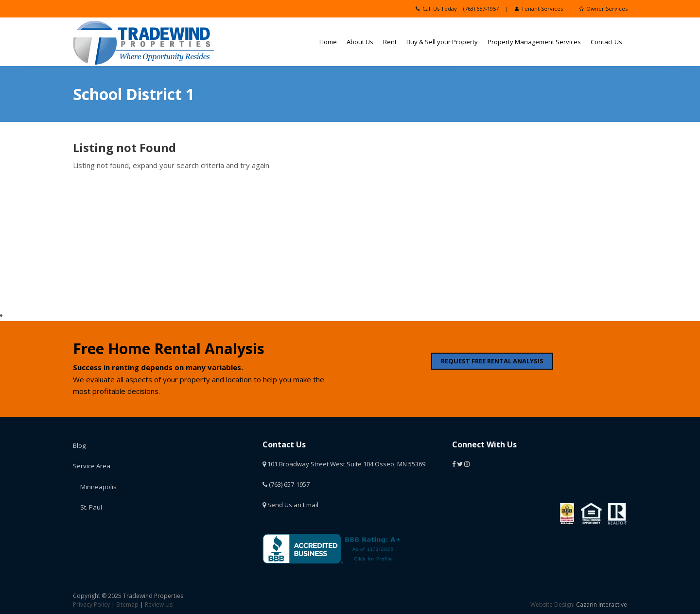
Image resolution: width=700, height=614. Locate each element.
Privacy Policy (91, 605)
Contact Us (606, 42)
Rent (390, 42)
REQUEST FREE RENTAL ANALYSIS (492, 361)
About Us (360, 42)
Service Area (92, 466)
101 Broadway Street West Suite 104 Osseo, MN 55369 (344, 464)
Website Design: (552, 605)
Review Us (159, 605)
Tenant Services (539, 9)
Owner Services (603, 9)
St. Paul (91, 507)
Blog (79, 445)
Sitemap (127, 605)
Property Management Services (534, 42)
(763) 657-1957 (481, 9)
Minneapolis (98, 487)
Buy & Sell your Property (442, 42)
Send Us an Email (290, 505)
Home (328, 42)
